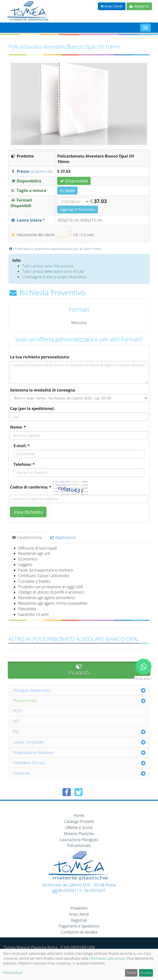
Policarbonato (25, 701)
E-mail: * (22, 446)
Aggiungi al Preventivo (78, 209)
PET (16, 721)
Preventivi (79, 908)
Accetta (146, 973)
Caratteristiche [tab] (27, 537)
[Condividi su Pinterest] (90, 792)
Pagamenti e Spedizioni (79, 926)
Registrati (139, 6)
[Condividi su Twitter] (79, 792)
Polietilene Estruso (29, 763)
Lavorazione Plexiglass (79, 840)
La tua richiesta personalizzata (40, 357)
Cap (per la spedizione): (32, 408)
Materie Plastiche (79, 834)
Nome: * (18, 427)
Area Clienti (112, 6)
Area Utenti (79, 914)
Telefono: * (24, 464)
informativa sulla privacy (107, 958)
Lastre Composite (28, 742)
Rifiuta (131, 973)
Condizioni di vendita (79, 932)
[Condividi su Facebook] (67, 792)
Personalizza (13, 973)
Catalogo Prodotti (79, 822)
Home (79, 815)
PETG (18, 711)
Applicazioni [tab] (63, 537)
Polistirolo (22, 773)
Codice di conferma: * (31, 487)
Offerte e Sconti (79, 828)
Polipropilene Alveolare (33, 753)
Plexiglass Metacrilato (32, 690)
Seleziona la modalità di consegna (43, 390)
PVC (17, 732)
